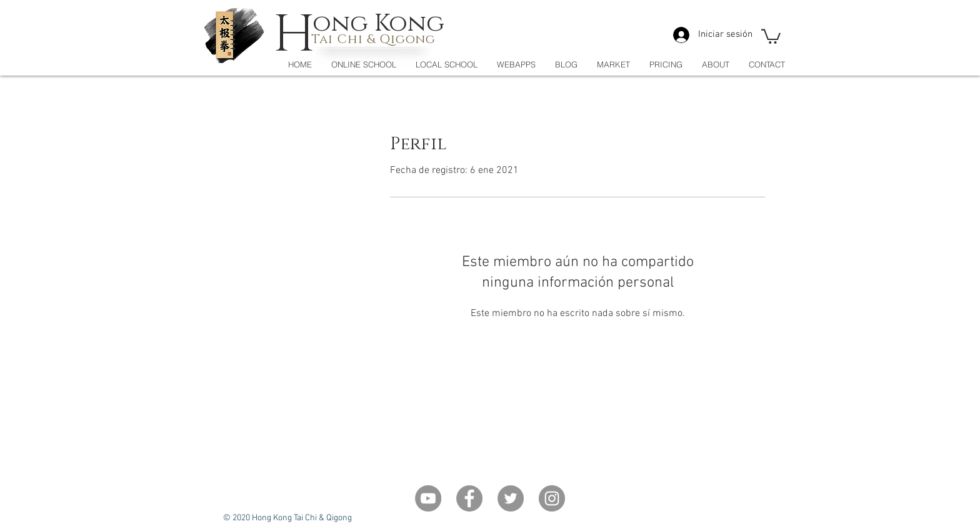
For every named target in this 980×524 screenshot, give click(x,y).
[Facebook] (469, 498)
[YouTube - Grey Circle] (428, 498)
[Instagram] (552, 498)
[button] (771, 36)
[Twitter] (511, 498)
